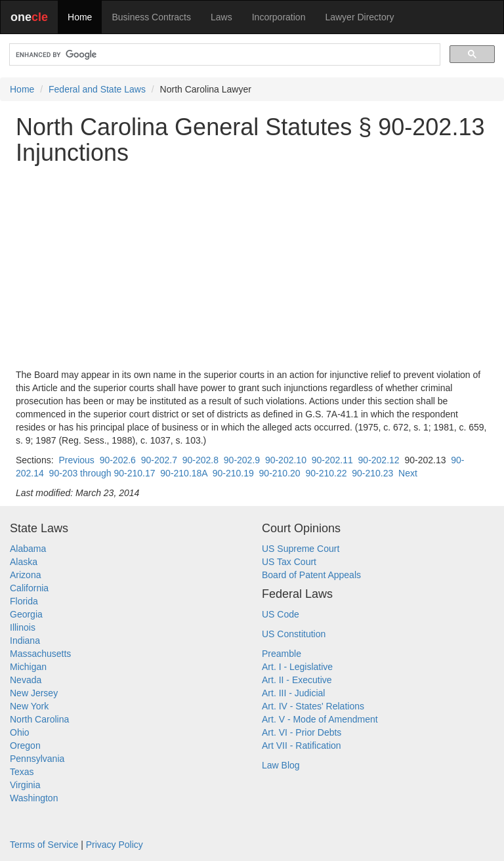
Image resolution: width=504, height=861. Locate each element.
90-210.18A (184, 473)
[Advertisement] (252, 267)
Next (408, 473)
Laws (221, 17)
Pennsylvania (37, 759)
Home (80, 17)
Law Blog (281, 765)
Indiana (25, 640)
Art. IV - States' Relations (313, 706)
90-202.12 (379, 460)
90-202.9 (242, 460)
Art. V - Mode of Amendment (320, 719)
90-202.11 (332, 460)
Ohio (20, 732)
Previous (76, 460)
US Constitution (294, 634)
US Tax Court (289, 562)
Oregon (25, 745)
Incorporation (279, 17)
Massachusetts (40, 654)
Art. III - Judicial (293, 693)
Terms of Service (44, 845)
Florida (24, 601)
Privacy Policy (115, 845)
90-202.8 (200, 460)
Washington (34, 798)
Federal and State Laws (97, 89)
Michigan (28, 667)
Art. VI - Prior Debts (302, 732)
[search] (223, 55)
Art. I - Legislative (297, 667)
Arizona (25, 575)
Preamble (282, 654)
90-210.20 (280, 473)
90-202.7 (159, 460)
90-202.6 (118, 460)
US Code (281, 614)
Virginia (25, 785)
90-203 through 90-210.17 (102, 473)
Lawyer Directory (359, 17)
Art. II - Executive (297, 680)
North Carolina (39, 719)
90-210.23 (372, 473)
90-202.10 (286, 460)
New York (29, 706)
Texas (22, 772)
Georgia (26, 614)
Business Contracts (151, 17)
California (29, 588)
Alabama (28, 549)
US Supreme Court (301, 549)
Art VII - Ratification (302, 745)
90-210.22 (326, 473)
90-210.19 (233, 473)
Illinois (23, 627)
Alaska (24, 562)
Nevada (26, 680)
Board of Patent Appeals (311, 575)
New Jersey (34, 693)
